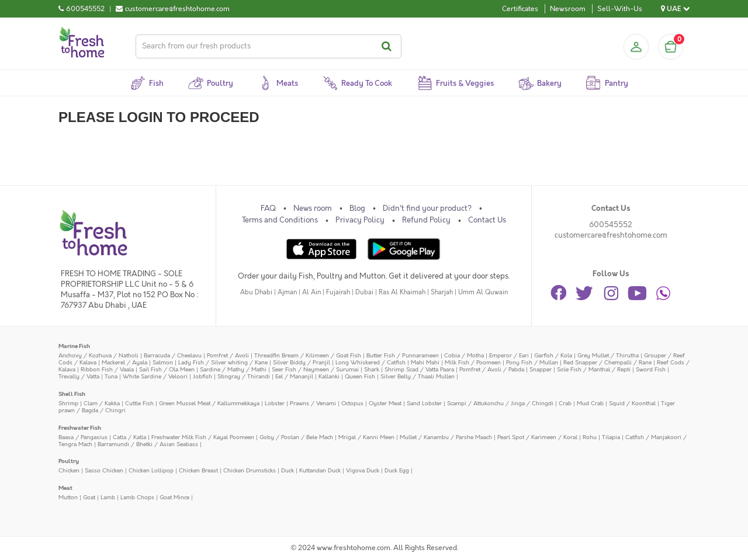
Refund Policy (426, 220)
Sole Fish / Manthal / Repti (594, 369)
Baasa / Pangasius (83, 437)
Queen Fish (360, 376)
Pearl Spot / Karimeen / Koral (537, 437)
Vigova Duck (363, 470)
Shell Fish (72, 394)
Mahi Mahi (425, 362)
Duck (288, 470)
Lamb (108, 497)
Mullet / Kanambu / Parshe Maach (446, 437)
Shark (372, 369)
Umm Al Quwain (483, 292)
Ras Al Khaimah (402, 292)
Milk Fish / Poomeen (473, 362)
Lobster (275, 403)
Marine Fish (74, 346)
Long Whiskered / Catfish (370, 362)
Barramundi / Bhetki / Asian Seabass (148, 444)
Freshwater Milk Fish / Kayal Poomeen (203, 437)
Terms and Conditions (280, 220)
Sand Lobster (424, 403)
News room (313, 208)
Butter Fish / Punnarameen (403, 355)
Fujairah (338, 292)
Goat (89, 497)
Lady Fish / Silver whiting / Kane (223, 362)
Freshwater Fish (80, 428)
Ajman (287, 292)
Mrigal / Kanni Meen (366, 437)
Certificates (520, 9)
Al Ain (311, 292)
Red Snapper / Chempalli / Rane (607, 362)
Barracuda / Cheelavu (173, 355)
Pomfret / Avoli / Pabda (492, 369)
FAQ (268, 208)
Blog (357, 208)
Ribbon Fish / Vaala (107, 369)
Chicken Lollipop (151, 470)
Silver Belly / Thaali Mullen (418, 376)
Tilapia (611, 437)
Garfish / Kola (553, 355)
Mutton (68, 497)
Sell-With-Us (620, 9)
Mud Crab (590, 403)
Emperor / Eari (509, 355)
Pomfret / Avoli (228, 355)
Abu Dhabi (256, 292)
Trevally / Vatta (79, 376)
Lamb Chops (137, 497)
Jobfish (202, 376)
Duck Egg (397, 470)
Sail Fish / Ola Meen (167, 369)
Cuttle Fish (139, 403)
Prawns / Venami (313, 403)
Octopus (352, 403)
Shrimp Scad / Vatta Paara (419, 369)
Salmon (163, 362)
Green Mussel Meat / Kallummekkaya (209, 403)
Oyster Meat (385, 403)
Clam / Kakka (102, 403)
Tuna (111, 376)
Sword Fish (651, 369)
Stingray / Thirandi (244, 376)
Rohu (590, 437)
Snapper (541, 369)
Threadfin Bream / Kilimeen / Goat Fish (308, 355)
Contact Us (487, 220)
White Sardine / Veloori (155, 376)
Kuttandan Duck (320, 470)
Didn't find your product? (427, 208)
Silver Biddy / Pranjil (302, 362)
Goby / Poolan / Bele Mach (296, 437)
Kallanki (329, 376)
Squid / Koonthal (632, 403)
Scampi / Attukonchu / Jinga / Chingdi (500, 403)
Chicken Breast (198, 470)
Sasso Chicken (104, 470)
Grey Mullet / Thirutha (608, 355)
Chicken (69, 470)
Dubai (364, 292)
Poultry (69, 461)
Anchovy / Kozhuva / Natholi (98, 355)
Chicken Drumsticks (250, 470)
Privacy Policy (360, 220)
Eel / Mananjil (294, 376)
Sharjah (442, 292)
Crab (565, 403)
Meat (65, 488)
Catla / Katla (129, 437)
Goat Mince (174, 497)
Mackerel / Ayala (124, 362)
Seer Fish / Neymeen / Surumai (315, 369)
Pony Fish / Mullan (532, 362)
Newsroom (568, 9)
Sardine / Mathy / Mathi (233, 369)
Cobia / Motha (464, 355)
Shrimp (68, 403)
